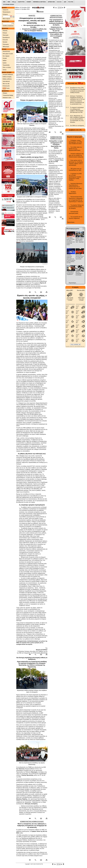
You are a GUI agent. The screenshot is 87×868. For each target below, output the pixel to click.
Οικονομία (5, 35)
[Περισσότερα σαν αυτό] (35, 292)
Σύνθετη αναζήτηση (8, 26)
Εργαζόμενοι (6, 37)
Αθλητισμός (6, 47)
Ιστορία (5, 58)
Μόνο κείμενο (6, 19)
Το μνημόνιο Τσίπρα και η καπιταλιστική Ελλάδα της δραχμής (76, 207)
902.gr (14, 2)
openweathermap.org (79, 346)
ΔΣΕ (65, 2)
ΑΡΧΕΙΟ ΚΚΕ (51, 2)
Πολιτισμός (6, 44)
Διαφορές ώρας (7, 98)
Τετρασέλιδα (6, 65)
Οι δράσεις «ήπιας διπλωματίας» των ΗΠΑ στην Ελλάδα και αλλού (75, 142)
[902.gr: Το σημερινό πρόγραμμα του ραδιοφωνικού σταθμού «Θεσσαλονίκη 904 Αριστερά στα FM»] (67, 107)
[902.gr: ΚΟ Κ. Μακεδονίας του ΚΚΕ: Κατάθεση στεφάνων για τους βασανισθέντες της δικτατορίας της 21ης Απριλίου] (67, 116)
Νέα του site (6, 84)
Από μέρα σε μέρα (8, 54)
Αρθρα (5, 60)
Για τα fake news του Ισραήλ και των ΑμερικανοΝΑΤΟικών (75, 149)
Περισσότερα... (71, 222)
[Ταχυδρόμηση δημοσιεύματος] (41, 292)
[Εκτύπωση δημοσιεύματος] (46, 292)
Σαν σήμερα (6, 56)
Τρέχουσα (5, 10)
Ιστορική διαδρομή (8, 74)
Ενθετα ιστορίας (7, 77)
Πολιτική (5, 31)
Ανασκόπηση (6, 51)
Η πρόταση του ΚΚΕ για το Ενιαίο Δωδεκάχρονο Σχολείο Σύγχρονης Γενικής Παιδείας (75, 177)
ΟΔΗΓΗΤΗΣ (21, 2)
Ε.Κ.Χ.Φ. (59, 2)
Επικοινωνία (6, 86)
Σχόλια (5, 63)
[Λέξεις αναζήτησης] (7, 24)
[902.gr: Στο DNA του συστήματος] (67, 126)
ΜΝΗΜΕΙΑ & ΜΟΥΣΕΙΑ (39, 2)
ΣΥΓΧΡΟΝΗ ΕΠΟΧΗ (9, 5)
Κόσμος (5, 33)
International (6, 81)
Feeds (6, 88)
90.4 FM (71, 2)
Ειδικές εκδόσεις (7, 79)
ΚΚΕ (4, 2)
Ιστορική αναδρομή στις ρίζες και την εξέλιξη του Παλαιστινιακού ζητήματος (76, 155)
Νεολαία (5, 42)
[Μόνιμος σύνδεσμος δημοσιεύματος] (31, 292)
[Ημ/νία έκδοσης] (6, 17)
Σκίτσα (5, 70)
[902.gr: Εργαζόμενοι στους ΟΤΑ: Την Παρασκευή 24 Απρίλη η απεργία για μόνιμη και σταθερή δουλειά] (67, 88)
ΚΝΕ (9, 2)
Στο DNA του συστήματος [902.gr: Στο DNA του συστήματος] (77, 126)
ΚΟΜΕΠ (29, 2)
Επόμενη (5, 14)
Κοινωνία (5, 40)
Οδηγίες (5, 93)
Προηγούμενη (7, 12)
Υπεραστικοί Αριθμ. (8, 95)
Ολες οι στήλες (7, 67)
